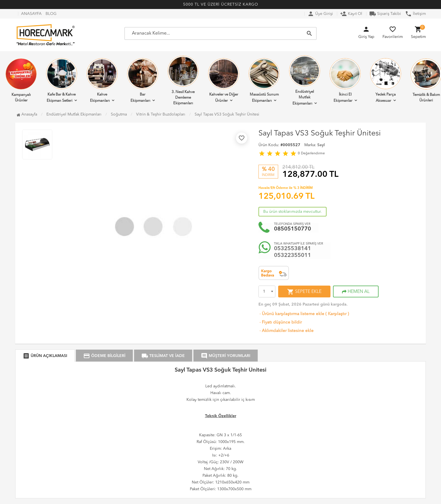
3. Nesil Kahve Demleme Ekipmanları (183, 80)
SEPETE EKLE (304, 292)
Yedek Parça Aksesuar (386, 80)
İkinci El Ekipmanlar (345, 80)
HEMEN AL (356, 292)
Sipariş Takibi (385, 14)
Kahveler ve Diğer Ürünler (224, 80)
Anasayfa (27, 114)
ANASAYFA (31, 14)
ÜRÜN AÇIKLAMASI (45, 356)
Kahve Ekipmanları (102, 80)
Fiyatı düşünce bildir (280, 323)
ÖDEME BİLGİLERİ (104, 356)
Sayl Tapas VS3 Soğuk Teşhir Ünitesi (227, 114)
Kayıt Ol (351, 14)
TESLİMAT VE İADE (163, 356)
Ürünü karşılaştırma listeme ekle (291, 314)
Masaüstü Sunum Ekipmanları (264, 80)
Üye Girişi (320, 14)
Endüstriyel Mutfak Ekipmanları (305, 80)
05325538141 (292, 249)
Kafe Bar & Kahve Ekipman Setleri (62, 80)
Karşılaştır (337, 314)
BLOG (51, 14)
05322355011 (292, 256)
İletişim (415, 14)
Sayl (321, 145)
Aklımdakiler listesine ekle (286, 331)
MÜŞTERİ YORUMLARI (226, 356)
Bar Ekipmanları (143, 80)
